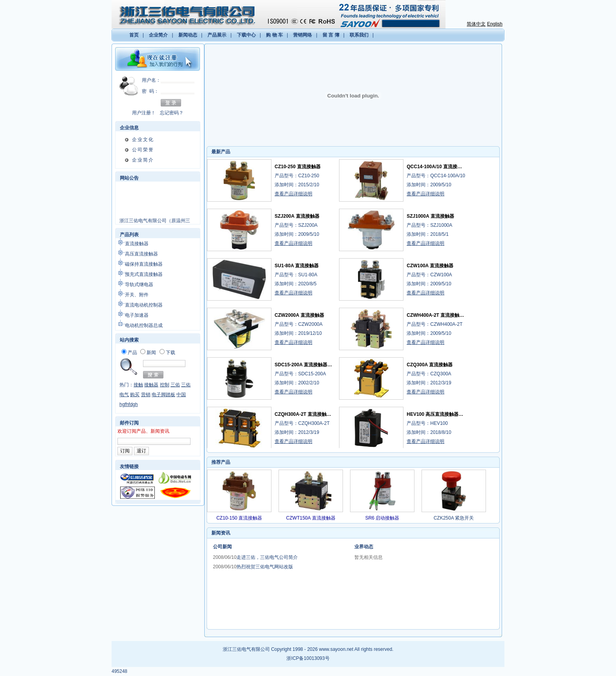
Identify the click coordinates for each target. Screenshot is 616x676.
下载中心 (246, 35)
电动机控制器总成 (144, 325)
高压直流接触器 (141, 254)
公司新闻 (222, 547)
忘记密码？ (172, 113)
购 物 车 (274, 35)
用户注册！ (144, 113)
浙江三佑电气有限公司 (246, 649)
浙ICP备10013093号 (308, 658)
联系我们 (359, 35)
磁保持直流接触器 (144, 264)
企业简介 (158, 35)
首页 (134, 35)
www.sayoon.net (336, 649)
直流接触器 (137, 244)
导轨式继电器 (139, 285)
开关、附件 (137, 295)
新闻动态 (188, 35)
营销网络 (302, 35)
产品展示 (217, 35)
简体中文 (476, 24)
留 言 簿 (331, 35)
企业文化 (143, 140)
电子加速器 (137, 315)
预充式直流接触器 (144, 274)
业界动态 (364, 547)
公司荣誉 (143, 150)
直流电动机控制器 (144, 305)
